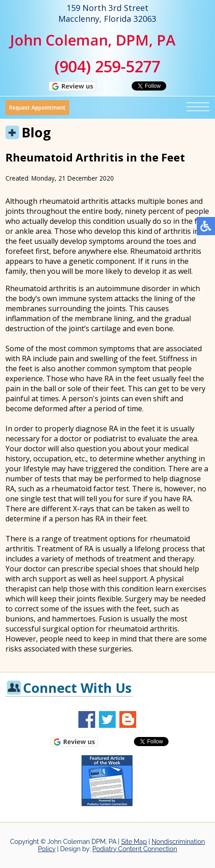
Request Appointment (37, 108)
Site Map (134, 842)
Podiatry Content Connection (135, 849)
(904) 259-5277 (107, 66)
